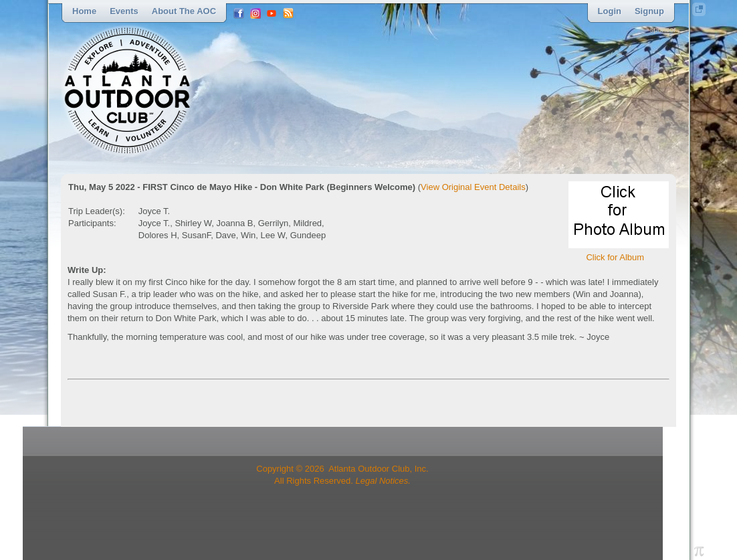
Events (124, 11)
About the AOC (184, 11)
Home (84, 11)
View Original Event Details (473, 187)
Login (610, 11)
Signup (649, 11)
